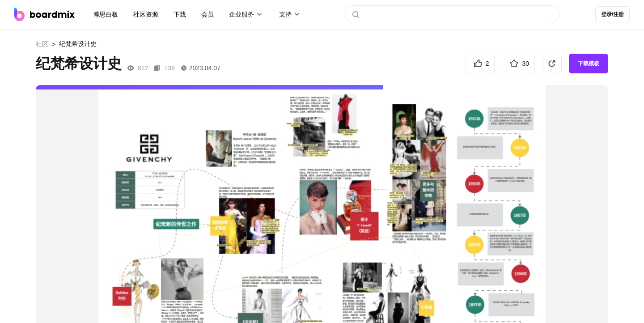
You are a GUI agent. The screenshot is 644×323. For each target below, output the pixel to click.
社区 (42, 44)
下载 (180, 14)
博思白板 (106, 14)
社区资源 (146, 14)
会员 (208, 14)
